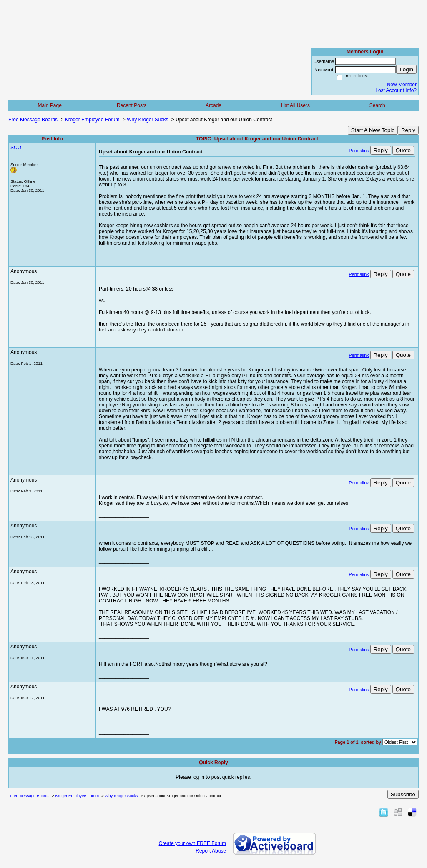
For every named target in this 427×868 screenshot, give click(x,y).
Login (406, 69)
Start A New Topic (373, 130)
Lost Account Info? (396, 90)
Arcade (213, 105)
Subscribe (403, 794)
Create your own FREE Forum (192, 843)
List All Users (295, 105)
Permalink (359, 151)
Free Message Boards (33, 120)
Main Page (50, 105)
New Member (402, 85)
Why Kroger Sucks (147, 120)
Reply (408, 130)
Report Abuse (211, 851)
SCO (16, 148)
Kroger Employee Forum (92, 120)
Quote (403, 150)
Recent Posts (132, 105)
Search (377, 105)
